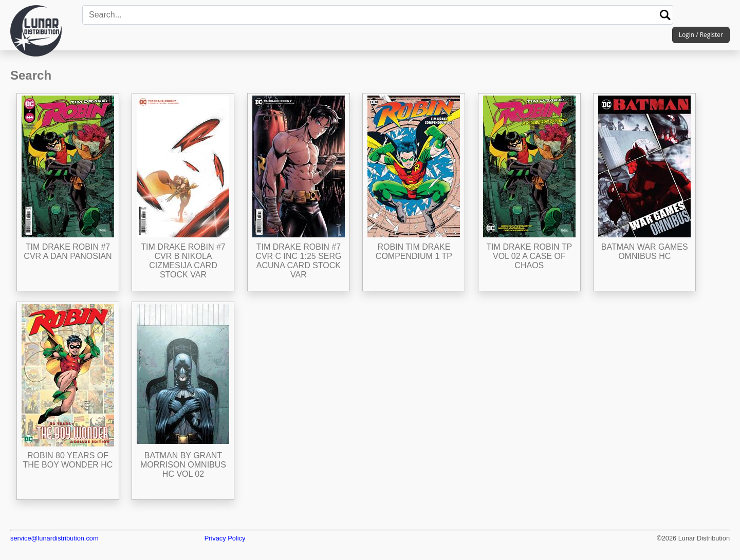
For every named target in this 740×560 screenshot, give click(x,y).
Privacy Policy (225, 538)
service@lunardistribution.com (54, 538)
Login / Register (701, 35)
